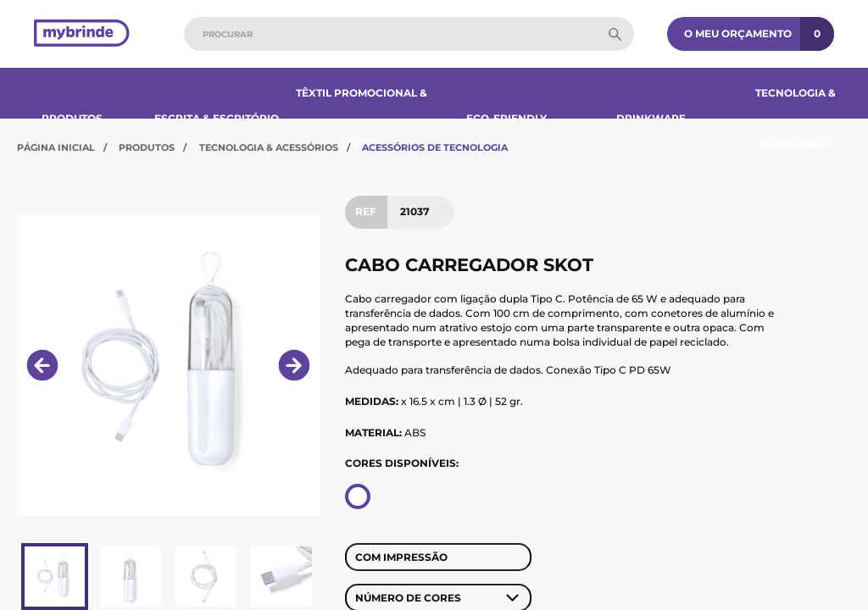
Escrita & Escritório (217, 118)
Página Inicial (56, 147)
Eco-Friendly (506, 118)
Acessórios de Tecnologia (435, 147)
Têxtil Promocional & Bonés (362, 118)
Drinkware (651, 118)
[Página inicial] (82, 34)
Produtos (72, 118)
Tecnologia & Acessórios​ (796, 118)
